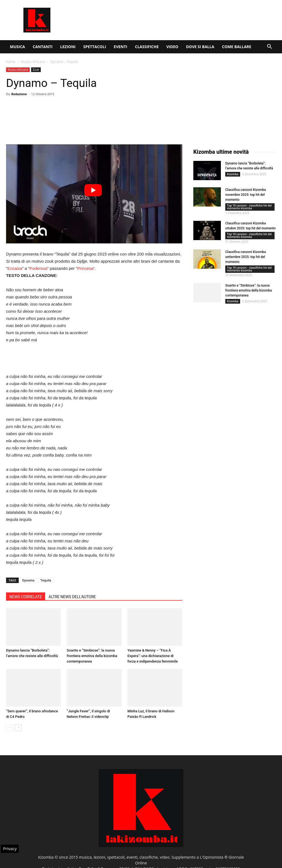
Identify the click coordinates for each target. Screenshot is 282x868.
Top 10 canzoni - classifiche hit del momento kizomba (249, 207)
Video (172, 47)
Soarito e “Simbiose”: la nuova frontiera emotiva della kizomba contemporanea (92, 656)
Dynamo (29, 580)
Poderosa (38, 268)
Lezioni (68, 47)
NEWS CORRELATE (26, 597)
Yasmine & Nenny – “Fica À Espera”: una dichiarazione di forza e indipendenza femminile (153, 656)
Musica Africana (33, 62)
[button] (269, 47)
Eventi (120, 47)
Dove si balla (200, 47)
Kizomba (233, 174)
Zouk (36, 70)
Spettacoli (95, 47)
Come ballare (237, 47)
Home (11, 62)
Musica (17, 47)
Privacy (10, 848)
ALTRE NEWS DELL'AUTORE (72, 597)
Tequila (46, 580)
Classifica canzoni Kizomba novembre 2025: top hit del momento (246, 195)
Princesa (85, 268)
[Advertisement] (176, 20)
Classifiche (147, 47)
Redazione (19, 94)
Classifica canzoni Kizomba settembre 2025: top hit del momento (246, 257)
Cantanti (43, 47)
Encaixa (15, 268)
